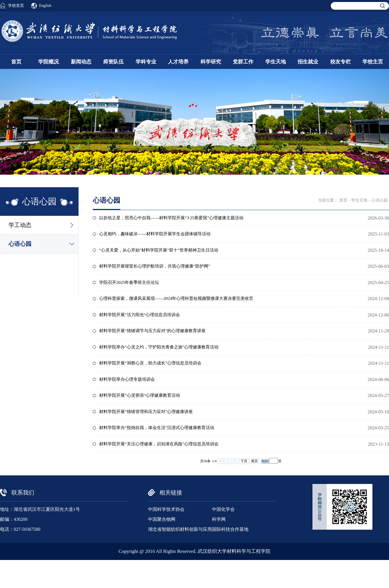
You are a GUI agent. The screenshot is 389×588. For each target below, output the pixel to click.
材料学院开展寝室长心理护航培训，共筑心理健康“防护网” (159, 273)
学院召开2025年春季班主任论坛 (132, 291)
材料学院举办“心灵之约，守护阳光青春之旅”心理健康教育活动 (164, 363)
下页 (244, 489)
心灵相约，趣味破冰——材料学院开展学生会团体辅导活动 (159, 237)
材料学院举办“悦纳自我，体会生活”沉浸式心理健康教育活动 (161, 453)
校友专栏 (340, 62)
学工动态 (20, 225)
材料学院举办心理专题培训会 (130, 399)
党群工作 (243, 62)
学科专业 (146, 62)
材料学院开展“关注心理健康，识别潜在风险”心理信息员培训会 (164, 471)
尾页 (254, 489)
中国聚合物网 (162, 547)
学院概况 (49, 62)
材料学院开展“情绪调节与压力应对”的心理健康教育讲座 (157, 345)
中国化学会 (223, 537)
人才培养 (178, 62)
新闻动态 (81, 62)
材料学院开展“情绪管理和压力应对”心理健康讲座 (150, 435)
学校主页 (373, 62)
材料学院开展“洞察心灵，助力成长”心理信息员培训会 (155, 381)
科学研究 (211, 62)
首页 (16, 62)
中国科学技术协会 (166, 537)
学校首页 (16, 6)
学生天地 (276, 62)
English (45, 6)
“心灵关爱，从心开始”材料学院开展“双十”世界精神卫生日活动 (163, 255)
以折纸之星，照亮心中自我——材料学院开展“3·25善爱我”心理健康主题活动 (177, 219)
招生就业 (308, 62)
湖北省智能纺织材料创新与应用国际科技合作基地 (198, 557)
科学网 (219, 547)
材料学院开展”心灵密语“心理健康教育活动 (143, 417)
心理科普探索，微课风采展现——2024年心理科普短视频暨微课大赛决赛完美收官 (182, 309)
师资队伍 (113, 62)
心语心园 (20, 244)
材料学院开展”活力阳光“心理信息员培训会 (143, 327)
